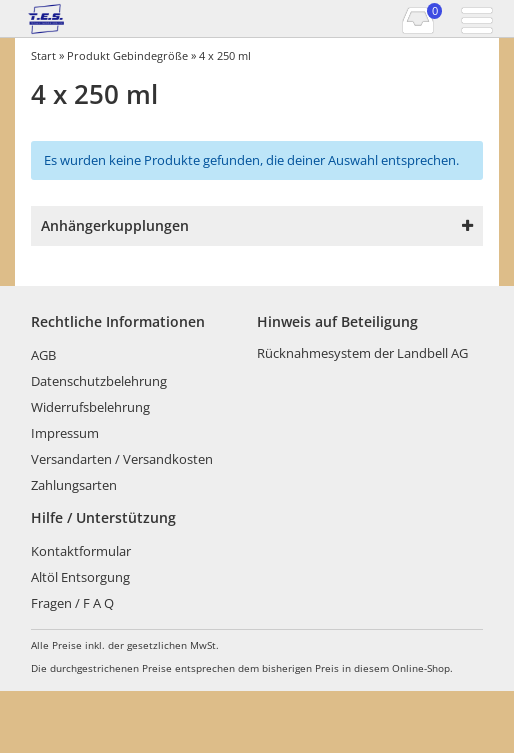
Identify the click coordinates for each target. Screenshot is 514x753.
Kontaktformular (81, 551)
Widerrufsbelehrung (90, 407)
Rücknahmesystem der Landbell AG (362, 353)
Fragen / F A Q (72, 603)
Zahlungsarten (74, 485)
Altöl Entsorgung (80, 577)
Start (43, 55)
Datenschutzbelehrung (99, 381)
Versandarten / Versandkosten (122, 459)
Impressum (65, 433)
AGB (43, 355)
